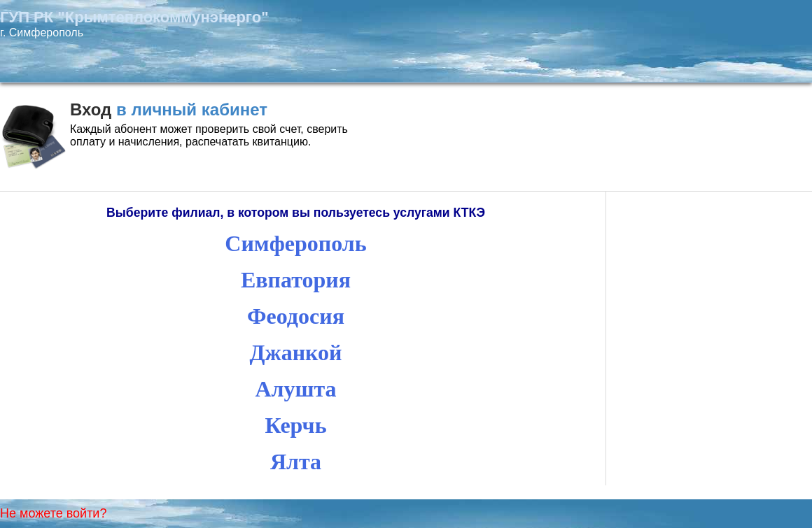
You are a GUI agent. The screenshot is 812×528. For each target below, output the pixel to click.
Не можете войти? (53, 513)
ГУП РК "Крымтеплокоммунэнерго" (134, 17)
